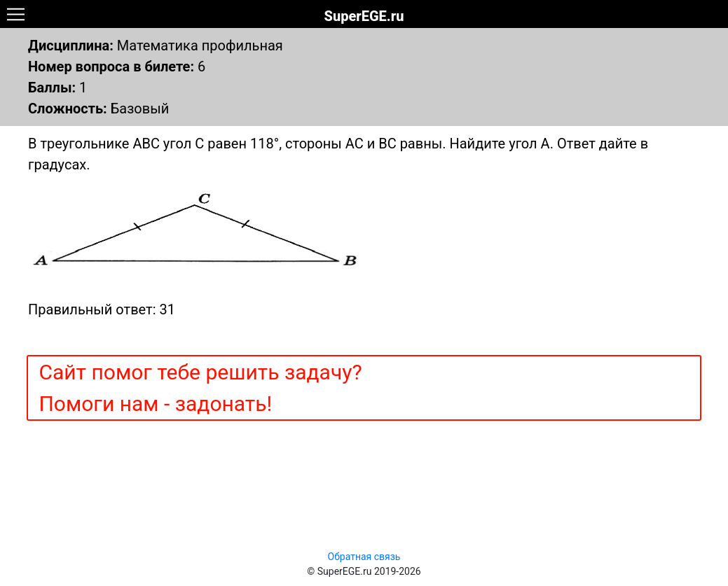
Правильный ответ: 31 (102, 309)
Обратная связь (364, 557)
